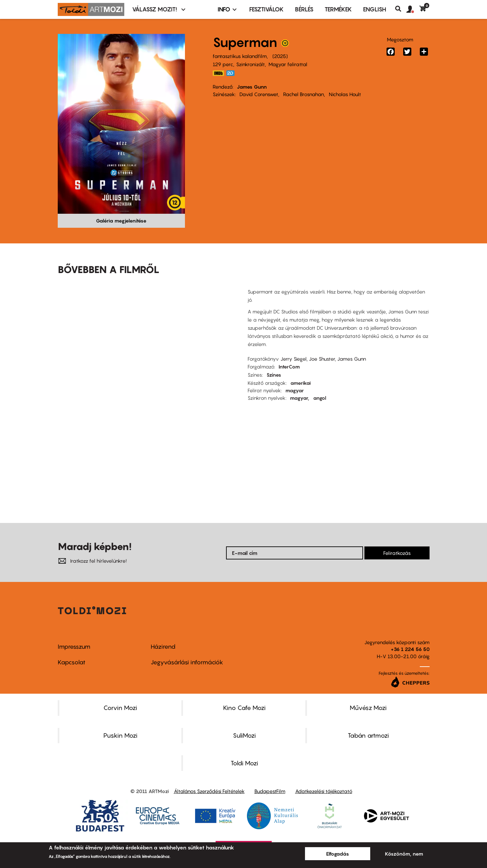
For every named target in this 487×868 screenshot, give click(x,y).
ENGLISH (375, 9)
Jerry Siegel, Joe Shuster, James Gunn (323, 359)
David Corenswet (259, 94)
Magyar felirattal (288, 64)
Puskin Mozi (120, 735)
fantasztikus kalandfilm (240, 56)
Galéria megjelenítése (121, 221)
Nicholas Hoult (345, 94)
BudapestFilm (270, 791)
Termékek (338, 9)
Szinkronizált (251, 64)
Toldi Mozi (244, 763)
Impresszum (74, 647)
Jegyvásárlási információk (187, 662)
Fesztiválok (266, 9)
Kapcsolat (72, 662)
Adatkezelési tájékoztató (324, 791)
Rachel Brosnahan (304, 94)
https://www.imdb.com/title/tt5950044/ (219, 73)
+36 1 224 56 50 (410, 649)
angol (320, 398)
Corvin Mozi (120, 708)
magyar (295, 390)
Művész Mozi (368, 708)
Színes (274, 375)
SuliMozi (244, 735)
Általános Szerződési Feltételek (209, 791)
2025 (280, 56)
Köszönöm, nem (404, 854)
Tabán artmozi (368, 735)
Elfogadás (338, 854)
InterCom (289, 367)
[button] (413, 9)
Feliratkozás (397, 553)
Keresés (401, 9)
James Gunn (252, 87)
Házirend (163, 647)
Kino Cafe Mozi (244, 708)
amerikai (301, 383)
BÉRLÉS (304, 9)
